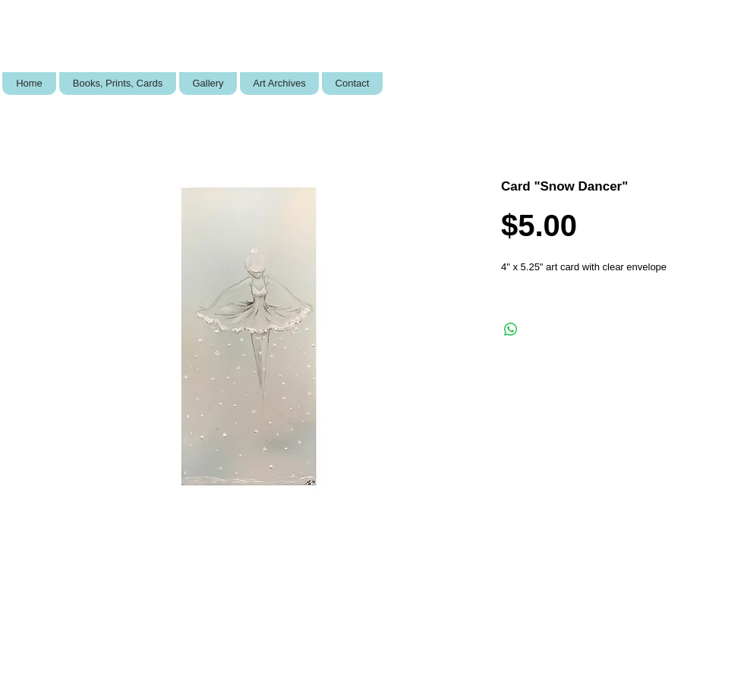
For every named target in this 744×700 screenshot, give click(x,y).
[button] (118, 84)
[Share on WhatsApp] (511, 330)
